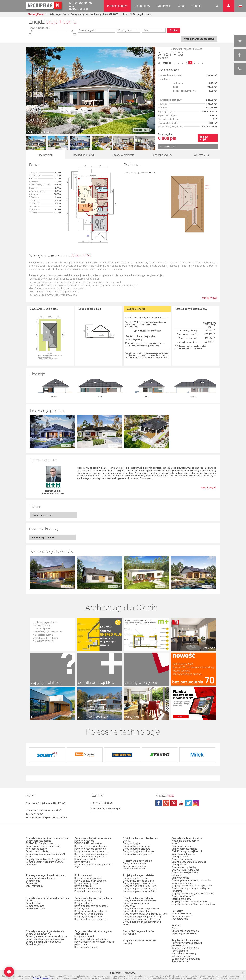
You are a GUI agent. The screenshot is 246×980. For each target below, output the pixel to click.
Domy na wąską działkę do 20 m (140, 891)
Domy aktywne (82, 862)
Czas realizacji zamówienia (186, 959)
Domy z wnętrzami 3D (183, 896)
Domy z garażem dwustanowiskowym (46, 939)
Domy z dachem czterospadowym (141, 909)
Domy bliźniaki (33, 903)
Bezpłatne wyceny (162, 155)
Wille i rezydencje (35, 886)
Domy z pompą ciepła (37, 851)
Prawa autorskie (180, 961)
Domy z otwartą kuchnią (87, 883)
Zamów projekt (204, 138)
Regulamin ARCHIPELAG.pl (185, 948)
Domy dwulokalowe (36, 909)
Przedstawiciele (180, 919)
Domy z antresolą (84, 886)
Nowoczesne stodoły (37, 849)
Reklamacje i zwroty (182, 956)
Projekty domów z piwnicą (88, 889)
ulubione (198, 49)
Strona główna (36, 14)
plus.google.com (166, 803)
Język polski (240, 6)
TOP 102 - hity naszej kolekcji (187, 851)
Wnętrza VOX (201, 155)
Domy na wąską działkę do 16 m (140, 886)
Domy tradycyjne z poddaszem (139, 851)
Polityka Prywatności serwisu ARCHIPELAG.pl (187, 944)
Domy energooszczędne (38, 841)
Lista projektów (57, 14)
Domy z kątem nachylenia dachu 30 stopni (145, 914)
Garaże (29, 901)
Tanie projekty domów (135, 866)
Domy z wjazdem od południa (138, 881)
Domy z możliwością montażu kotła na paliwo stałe (94, 943)
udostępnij (177, 49)
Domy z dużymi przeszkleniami (91, 846)
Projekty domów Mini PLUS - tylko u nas (46, 859)
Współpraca (164, 6)
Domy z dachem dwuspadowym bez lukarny (142, 923)
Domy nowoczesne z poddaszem (92, 854)
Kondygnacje (125, 30)
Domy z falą (129, 906)
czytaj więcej (210, 299)
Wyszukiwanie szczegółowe (199, 39)
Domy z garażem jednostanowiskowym (46, 936)
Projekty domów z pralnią (88, 891)
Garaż (147, 30)
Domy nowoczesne (84, 841)
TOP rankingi (130, 934)
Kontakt (197, 6)
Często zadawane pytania (185, 931)
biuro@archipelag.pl (79, 9)
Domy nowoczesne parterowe (90, 849)
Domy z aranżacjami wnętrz (186, 872)
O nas (182, 6)
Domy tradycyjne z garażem (138, 854)
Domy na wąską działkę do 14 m (140, 883)
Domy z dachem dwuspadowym (140, 901)
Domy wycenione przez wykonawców (191, 880)
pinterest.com (174, 803)
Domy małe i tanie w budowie (41, 878)
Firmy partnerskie (181, 916)
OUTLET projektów (181, 899)
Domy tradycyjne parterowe (137, 846)
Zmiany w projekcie (123, 155)
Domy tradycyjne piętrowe (137, 849)
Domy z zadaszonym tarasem (90, 881)
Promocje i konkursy (182, 914)
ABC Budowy (142, 6)
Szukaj (174, 30)
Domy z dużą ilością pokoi (88, 878)
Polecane (177, 875)
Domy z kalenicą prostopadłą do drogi (143, 917)
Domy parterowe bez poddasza (91, 911)
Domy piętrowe (82, 909)
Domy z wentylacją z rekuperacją (43, 846)
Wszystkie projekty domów (186, 841)
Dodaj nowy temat (42, 515)
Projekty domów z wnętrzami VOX (189, 901)
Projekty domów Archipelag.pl (44, 6)
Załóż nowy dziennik (43, 537)
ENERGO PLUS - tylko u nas (40, 843)
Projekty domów (117, 6)
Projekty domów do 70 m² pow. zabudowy (193, 904)
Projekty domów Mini (134, 869)
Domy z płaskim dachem (136, 903)
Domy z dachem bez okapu (137, 911)
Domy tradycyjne (132, 843)
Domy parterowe (83, 901)
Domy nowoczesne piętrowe (89, 851)
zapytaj (188, 49)
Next (151, 143)
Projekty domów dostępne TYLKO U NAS (193, 894)
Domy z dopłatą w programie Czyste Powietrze (45, 863)
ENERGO (163, 58)
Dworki (127, 841)
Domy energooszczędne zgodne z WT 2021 (94, 14)
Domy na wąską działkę (135, 878)
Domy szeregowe (35, 906)
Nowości (127, 943)
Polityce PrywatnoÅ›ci (42, 978)
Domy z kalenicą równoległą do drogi (142, 919)
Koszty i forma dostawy (184, 953)
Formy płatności (180, 951)
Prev (30, 143)
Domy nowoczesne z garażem (90, 857)
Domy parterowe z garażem (89, 914)
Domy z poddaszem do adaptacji (91, 906)
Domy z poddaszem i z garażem (91, 919)
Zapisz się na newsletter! (184, 933)
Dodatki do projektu (84, 155)
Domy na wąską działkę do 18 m (140, 889)
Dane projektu (45, 155)
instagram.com (196, 803)
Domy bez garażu (35, 944)
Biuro (174, 928)
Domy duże (32, 883)
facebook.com (159, 803)
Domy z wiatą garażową (38, 934)
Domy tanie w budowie (135, 863)
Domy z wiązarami (84, 936)
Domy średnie (33, 881)
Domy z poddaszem (85, 903)
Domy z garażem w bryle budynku (43, 942)
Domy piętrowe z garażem (88, 917)
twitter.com (188, 803)
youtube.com (181, 803)
